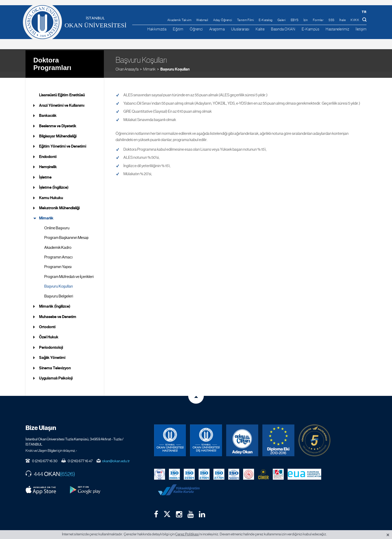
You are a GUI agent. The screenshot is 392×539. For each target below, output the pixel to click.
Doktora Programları (52, 57)
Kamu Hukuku (51, 191)
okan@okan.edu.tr (116, 455)
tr (364, 12)
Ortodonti (47, 321)
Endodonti (48, 150)
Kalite (260, 29)
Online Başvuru (57, 221)
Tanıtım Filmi (246, 20)
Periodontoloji (51, 341)
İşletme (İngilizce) (54, 181)
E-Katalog (266, 20)
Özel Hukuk (49, 331)
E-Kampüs (310, 29)
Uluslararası (240, 29)
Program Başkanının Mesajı (66, 231)
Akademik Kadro (58, 241)
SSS (331, 20)
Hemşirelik (48, 161)
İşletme (45, 171)
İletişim (361, 29)
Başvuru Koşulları (175, 62)
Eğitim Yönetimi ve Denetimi (63, 140)
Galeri (282, 20)
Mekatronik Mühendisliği (59, 202)
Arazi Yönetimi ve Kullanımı (62, 99)
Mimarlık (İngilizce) (55, 300)
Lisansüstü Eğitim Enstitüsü (62, 89)
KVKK (355, 20)
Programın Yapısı (58, 261)
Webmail (202, 20)
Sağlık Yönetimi (52, 351)
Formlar (318, 20)
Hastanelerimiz (337, 29)
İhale (343, 20)
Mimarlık (149, 62)
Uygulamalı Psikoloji (56, 372)
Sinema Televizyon (55, 362)
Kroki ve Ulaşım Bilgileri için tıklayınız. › (51, 444)
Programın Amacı (58, 251)
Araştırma (217, 29)
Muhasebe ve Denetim (58, 310)
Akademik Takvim (179, 20)
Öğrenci (196, 29)
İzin (306, 20)
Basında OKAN (283, 29)
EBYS (295, 20)
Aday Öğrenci (223, 20)
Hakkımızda (157, 29)
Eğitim (178, 29)
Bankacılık (48, 109)
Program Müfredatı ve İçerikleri (69, 270)
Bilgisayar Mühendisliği (58, 130)
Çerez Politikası (187, 534)
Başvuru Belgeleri (59, 290)
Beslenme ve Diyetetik (58, 119)
